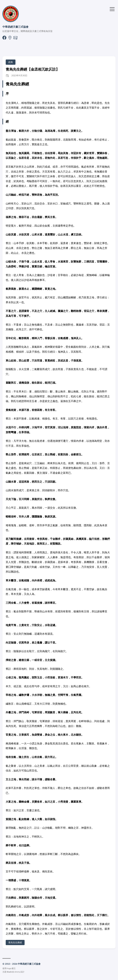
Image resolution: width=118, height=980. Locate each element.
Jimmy (17, 972)
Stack (9, 972)
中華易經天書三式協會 (15, 27)
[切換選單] (112, 9)
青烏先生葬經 (15, 942)
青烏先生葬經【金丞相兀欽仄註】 (33, 69)
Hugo (9, 968)
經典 (11, 62)
